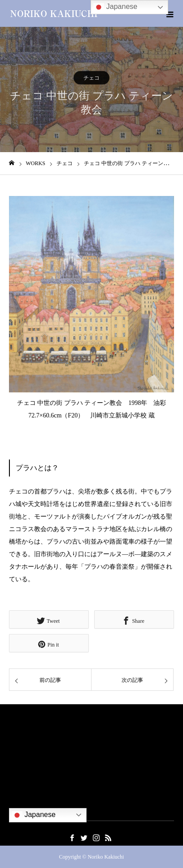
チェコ (91, 78)
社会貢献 (21, 772)
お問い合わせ (26, 799)
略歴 (15, 746)
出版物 (18, 786)
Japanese (34, 815)
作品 (15, 759)
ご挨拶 (18, 733)
